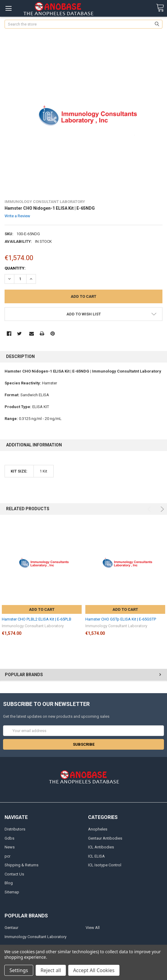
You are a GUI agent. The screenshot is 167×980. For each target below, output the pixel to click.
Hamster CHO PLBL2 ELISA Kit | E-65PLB (37, 619)
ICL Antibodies (101, 847)
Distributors (15, 829)
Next (161, 509)
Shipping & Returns (21, 865)
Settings (19, 970)
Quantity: (15, 268)
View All (93, 928)
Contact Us (14, 874)
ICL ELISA (96, 856)
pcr (7, 856)
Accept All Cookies (94, 970)
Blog (9, 883)
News (10, 847)
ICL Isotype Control (105, 865)
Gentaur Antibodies (105, 838)
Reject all (51, 970)
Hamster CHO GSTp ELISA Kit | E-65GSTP (121, 619)
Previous (150, 509)
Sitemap (12, 892)
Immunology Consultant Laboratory (36, 937)
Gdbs (9, 838)
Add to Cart (42, 609)
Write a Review (17, 216)
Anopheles (98, 829)
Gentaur (11, 928)
